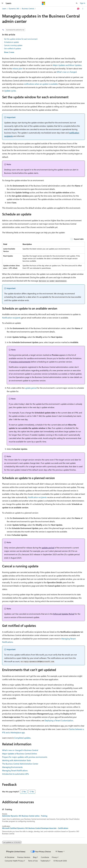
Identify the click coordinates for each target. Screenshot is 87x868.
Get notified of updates (13, 48)
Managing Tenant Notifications (15, 770)
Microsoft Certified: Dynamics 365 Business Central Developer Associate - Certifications (35, 828)
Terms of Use (33, 861)
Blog (35, 857)
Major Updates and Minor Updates (67, 65)
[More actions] (83, 9)
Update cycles (10, 91)
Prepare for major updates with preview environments (25, 757)
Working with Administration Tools (17, 760)
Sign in (83, 3)
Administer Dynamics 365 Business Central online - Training (25, 816)
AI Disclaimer (10, 857)
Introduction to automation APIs (16, 774)
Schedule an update (11, 42)
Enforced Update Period (64, 614)
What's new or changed (67, 72)
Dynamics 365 (14, 9)
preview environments (21, 362)
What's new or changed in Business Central (20, 750)
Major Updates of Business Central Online (19, 754)
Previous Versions (24, 857)
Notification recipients (11, 318)
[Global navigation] (2, 3)
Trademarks (45, 861)
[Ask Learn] (78, 9)
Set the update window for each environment (21, 39)
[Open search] (77, 3)
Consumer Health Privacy (14, 861)
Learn (4, 9)
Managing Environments (12, 767)
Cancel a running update (13, 45)
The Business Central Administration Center (20, 764)
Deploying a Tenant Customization (59, 720)
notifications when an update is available (41, 84)
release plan (17, 68)
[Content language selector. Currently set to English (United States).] (16, 852)
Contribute (45, 857)
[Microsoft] (43, 3)
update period (31, 388)
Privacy (54, 857)
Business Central (28, 9)
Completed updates (22, 738)
